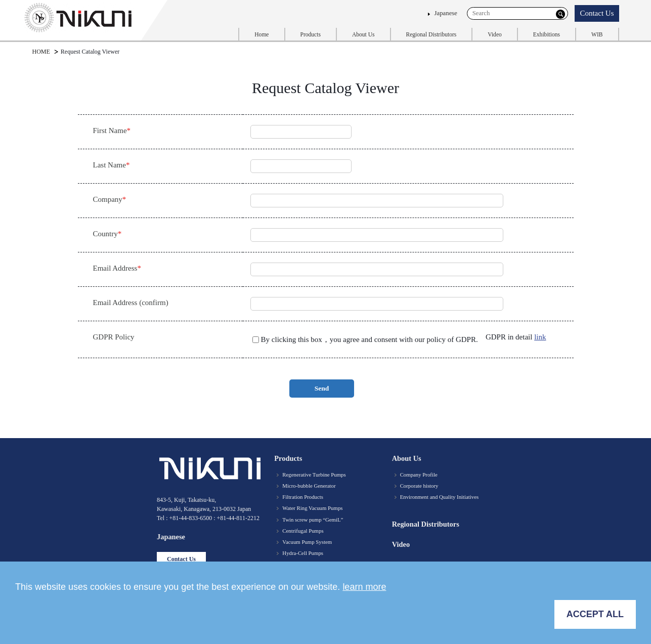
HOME (41, 52)
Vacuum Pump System (307, 542)
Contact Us (597, 13)
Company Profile (419, 475)
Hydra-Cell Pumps (303, 553)
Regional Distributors (431, 34)
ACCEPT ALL (595, 614)
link (540, 337)
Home (262, 34)
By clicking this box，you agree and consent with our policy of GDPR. (371, 339)
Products (311, 34)
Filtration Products (303, 497)
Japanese (446, 13)
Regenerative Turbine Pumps (314, 475)
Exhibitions (547, 34)
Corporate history (419, 486)
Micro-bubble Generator (309, 486)
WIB (597, 34)
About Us (363, 34)
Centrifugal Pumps (303, 531)
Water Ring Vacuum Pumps (312, 508)
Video (495, 34)
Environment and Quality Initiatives (440, 497)
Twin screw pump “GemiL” (313, 520)
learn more (364, 587)
